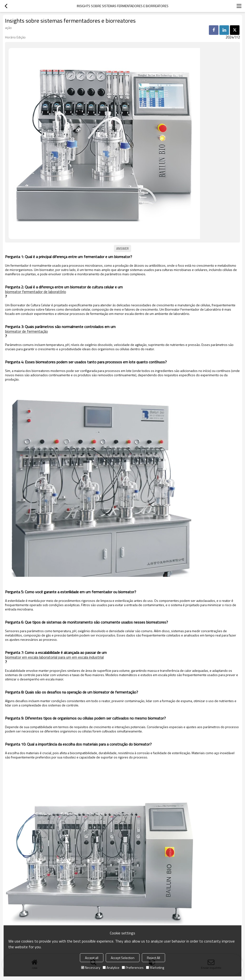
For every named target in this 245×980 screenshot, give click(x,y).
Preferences (133, 967)
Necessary (91, 967)
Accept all (92, 958)
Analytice (111, 967)
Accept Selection (123, 958)
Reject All (153, 958)
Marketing (155, 967)
